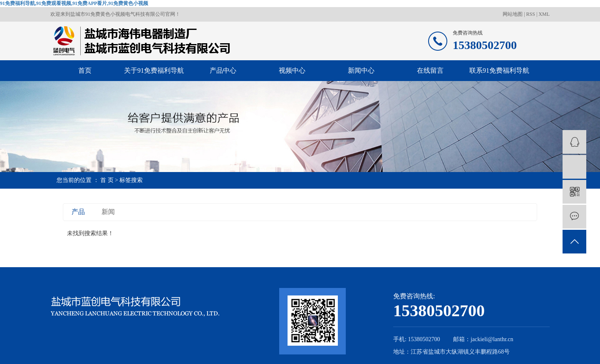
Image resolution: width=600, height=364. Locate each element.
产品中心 (223, 70)
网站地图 (513, 14)
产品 (78, 212)
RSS (531, 14)
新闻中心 (361, 70)
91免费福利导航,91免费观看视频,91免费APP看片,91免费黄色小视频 (74, 3)
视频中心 (292, 70)
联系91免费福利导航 (499, 70)
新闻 (108, 212)
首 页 (107, 180)
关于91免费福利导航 (154, 70)
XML (544, 14)
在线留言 (430, 70)
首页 (85, 70)
